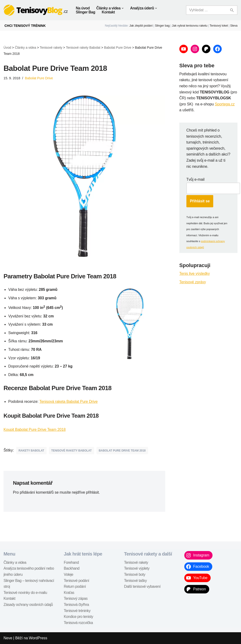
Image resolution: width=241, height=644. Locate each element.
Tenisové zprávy (193, 282)
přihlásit (92, 492)
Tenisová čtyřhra (76, 605)
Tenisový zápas (76, 598)
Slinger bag (162, 26)
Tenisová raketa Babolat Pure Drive (68, 402)
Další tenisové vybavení (142, 586)
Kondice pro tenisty (78, 617)
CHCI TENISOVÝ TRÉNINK (25, 26)
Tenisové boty (135, 574)
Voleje (68, 574)
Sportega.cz (225, 104)
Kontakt (108, 12)
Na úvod (83, 8)
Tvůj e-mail (195, 179)
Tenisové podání (76, 581)
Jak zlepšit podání (141, 26)
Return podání (75, 586)
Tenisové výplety (137, 568)
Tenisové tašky (135, 581)
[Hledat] (206, 10)
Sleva (234, 26)
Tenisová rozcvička (78, 623)
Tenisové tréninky (77, 611)
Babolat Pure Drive (39, 78)
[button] (123, 8)
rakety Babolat (31, 451)
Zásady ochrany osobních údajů (28, 605)
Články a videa (15, 562)
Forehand (71, 562)
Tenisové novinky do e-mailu (25, 593)
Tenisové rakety (136, 562)
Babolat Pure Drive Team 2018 (122, 451)
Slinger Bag (85, 12)
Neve (8, 638)
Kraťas (69, 593)
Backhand (72, 568)
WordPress (38, 638)
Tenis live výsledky (195, 274)
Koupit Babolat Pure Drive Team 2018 (35, 430)
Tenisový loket (219, 26)
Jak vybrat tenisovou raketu (190, 26)
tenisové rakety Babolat (72, 451)
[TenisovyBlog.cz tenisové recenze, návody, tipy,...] (36, 10)
